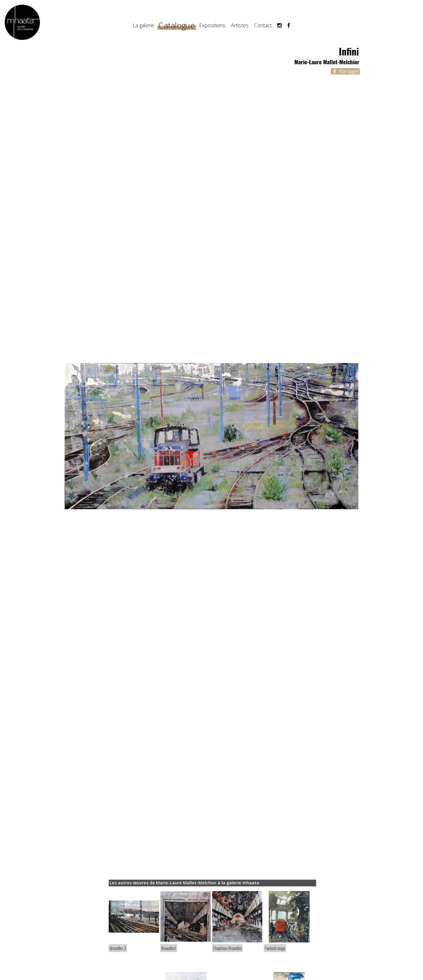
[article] (134, 925)
